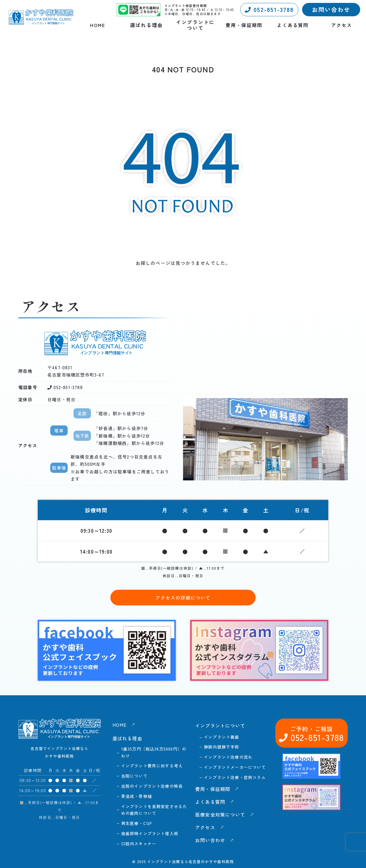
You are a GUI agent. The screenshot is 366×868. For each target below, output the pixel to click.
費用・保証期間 (244, 25)
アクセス (342, 25)
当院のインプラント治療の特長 (152, 786)
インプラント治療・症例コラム (235, 777)
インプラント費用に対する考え (152, 766)
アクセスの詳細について (183, 598)
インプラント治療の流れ (228, 757)
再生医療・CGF (137, 823)
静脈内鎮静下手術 (222, 747)
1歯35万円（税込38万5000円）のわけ (154, 752)
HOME (98, 25)
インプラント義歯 (222, 737)
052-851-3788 (269, 9)
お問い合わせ (331, 9)
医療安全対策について (220, 814)
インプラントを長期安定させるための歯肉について (154, 810)
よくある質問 (293, 25)
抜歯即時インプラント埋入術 (150, 833)
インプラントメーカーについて (235, 767)
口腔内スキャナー (139, 844)
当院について (134, 776)
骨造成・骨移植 (137, 796)
